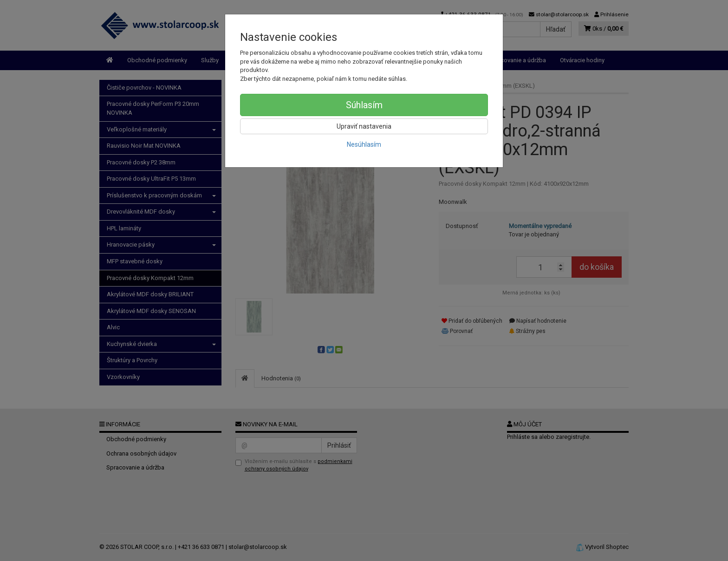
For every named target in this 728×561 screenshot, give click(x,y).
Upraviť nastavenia (364, 126)
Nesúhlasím (364, 144)
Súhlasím (364, 105)
